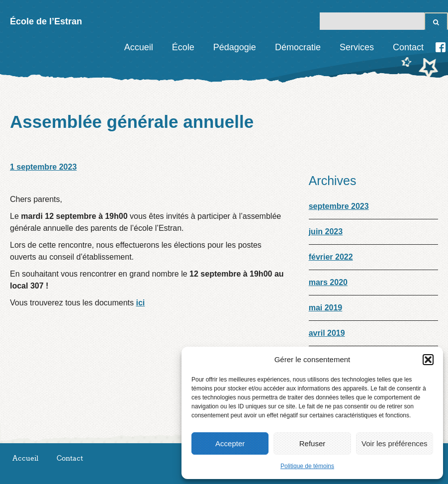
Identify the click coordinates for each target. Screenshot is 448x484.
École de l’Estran (46, 21)
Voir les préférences (395, 443)
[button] (428, 360)
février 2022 (331, 257)
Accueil (139, 47)
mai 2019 (326, 308)
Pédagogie (235, 47)
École (183, 47)
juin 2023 (326, 232)
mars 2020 (328, 282)
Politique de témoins (307, 466)
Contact (408, 47)
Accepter (230, 443)
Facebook (441, 47)
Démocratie (298, 47)
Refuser (313, 443)
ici (140, 303)
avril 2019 (327, 333)
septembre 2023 (339, 206)
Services (357, 47)
